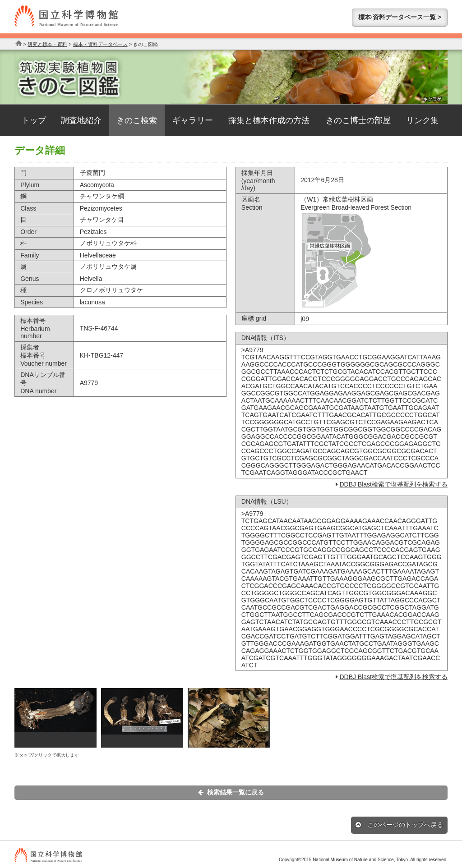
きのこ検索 (137, 120)
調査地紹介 (81, 120)
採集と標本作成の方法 (269, 120)
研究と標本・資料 (47, 44)
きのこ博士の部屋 (358, 120)
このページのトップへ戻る (399, 825)
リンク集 (422, 120)
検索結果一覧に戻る (231, 792)
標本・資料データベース (100, 44)
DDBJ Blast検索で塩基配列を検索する (393, 484)
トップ (34, 120)
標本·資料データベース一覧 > (400, 17)
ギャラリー (193, 120)
